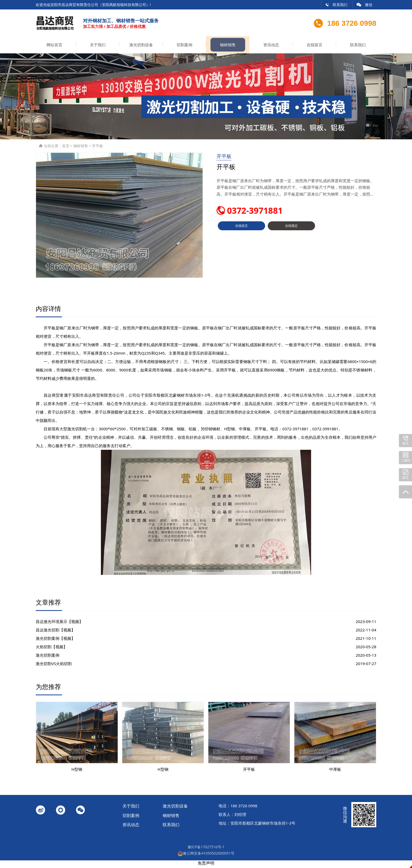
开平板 (97, 148)
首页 (66, 148)
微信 (364, 5)
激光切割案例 (48, 657)
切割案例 (184, 47)
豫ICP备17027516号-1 (206, 849)
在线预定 (291, 230)
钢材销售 (228, 47)
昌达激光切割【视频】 (55, 632)
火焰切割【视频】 (51, 649)
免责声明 (206, 865)
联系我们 (336, 5)
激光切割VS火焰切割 (54, 666)
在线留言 (315, 47)
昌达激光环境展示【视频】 (59, 624)
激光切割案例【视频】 (55, 641)
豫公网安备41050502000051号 (206, 855)
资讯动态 (271, 47)
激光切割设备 (141, 47)
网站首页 (54, 47)
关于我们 (98, 47)
